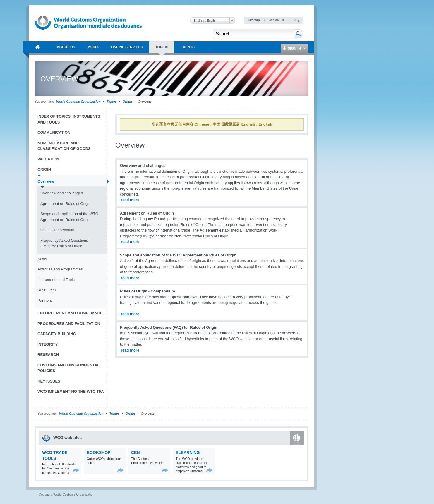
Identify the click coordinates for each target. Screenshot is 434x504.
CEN (135, 452)
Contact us (277, 20)
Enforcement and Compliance (70, 313)
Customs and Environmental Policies (68, 368)
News (42, 259)
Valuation (48, 159)
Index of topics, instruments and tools (69, 119)
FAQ (296, 20)
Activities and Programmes (60, 269)
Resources (47, 290)
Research (48, 355)
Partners (45, 300)
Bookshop (99, 452)
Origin (127, 102)
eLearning (188, 452)
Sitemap (254, 20)
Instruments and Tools (56, 280)
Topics (112, 102)
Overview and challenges (62, 193)
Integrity (48, 344)
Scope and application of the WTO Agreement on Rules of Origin (69, 217)
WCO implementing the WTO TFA (71, 391)
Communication (54, 132)
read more (130, 200)
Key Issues (49, 381)
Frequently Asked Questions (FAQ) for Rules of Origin (64, 243)
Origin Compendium (57, 230)
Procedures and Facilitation (69, 324)
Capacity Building (57, 334)
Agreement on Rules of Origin (65, 204)
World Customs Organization (79, 102)
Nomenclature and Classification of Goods (64, 146)
